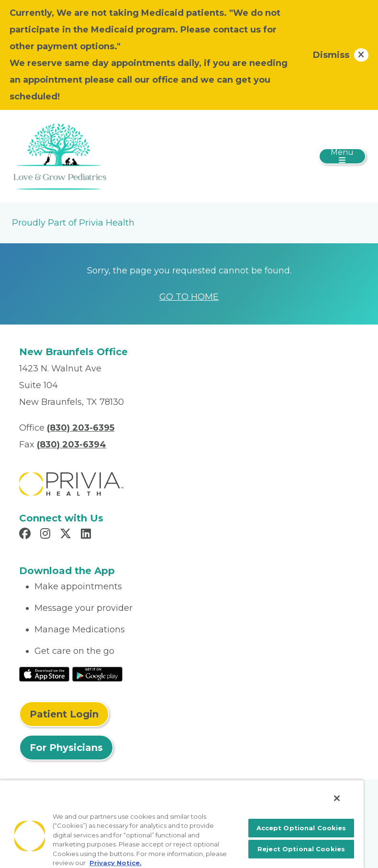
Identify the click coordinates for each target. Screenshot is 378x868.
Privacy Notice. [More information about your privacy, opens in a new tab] (116, 863)
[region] (182, 824)
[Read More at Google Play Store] (97, 673)
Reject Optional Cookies (301, 849)
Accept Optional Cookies (301, 828)
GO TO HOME (189, 297)
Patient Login (64, 714)
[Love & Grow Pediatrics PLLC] (60, 156)
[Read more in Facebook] (26, 535)
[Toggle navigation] (342, 156)
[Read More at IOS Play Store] (44, 673)
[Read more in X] (67, 535)
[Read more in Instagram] (47, 535)
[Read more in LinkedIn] (87, 535)
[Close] (337, 798)
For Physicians (66, 748)
